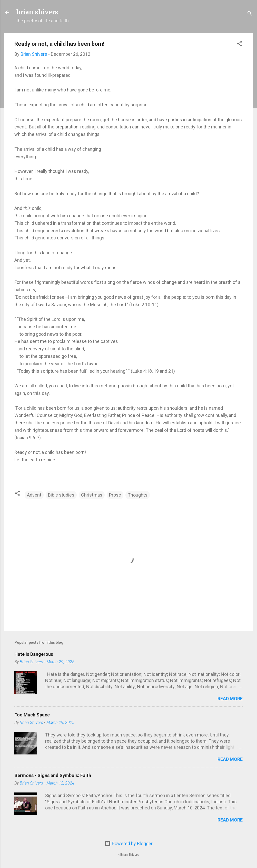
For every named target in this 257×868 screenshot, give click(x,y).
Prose (115, 495)
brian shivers (37, 12)
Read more (230, 699)
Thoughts (138, 495)
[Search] (250, 14)
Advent (34, 495)
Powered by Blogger (129, 843)
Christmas (92, 495)
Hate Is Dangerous (34, 654)
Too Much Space (32, 715)
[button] (240, 44)
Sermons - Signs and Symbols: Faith (53, 775)
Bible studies (61, 495)
